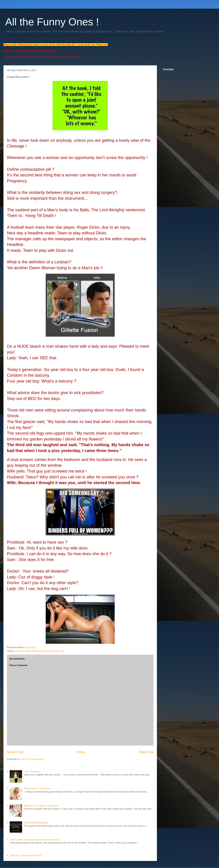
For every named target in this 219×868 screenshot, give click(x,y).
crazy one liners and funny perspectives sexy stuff (40, 651)
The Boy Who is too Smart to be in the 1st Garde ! (34, 840)
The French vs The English (37, 789)
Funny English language (36, 823)
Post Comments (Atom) (32, 759)
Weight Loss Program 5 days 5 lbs (41, 806)
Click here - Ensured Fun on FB (25, 855)
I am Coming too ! (33, 772)
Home (81, 752)
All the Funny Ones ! (52, 22)
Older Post (146, 752)
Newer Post (15, 752)
